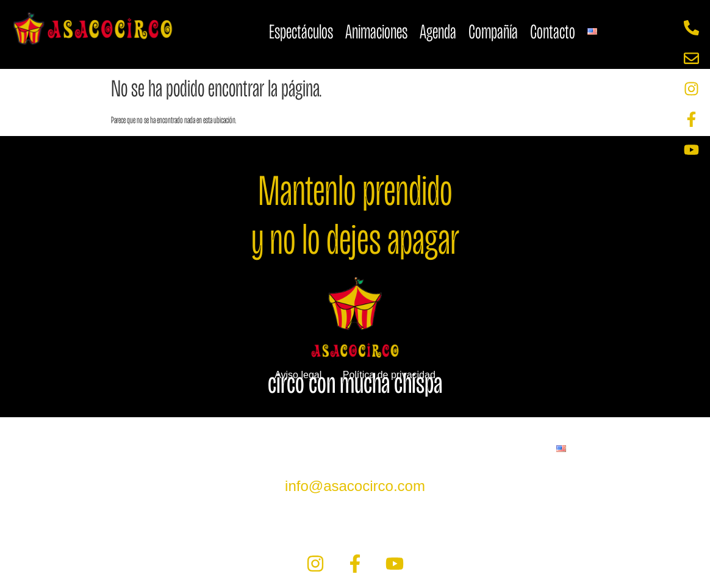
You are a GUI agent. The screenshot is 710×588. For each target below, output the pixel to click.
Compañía (493, 31)
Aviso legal (298, 375)
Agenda (438, 31)
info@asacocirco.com (355, 486)
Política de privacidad (389, 375)
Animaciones (376, 31)
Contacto (553, 31)
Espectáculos (301, 31)
